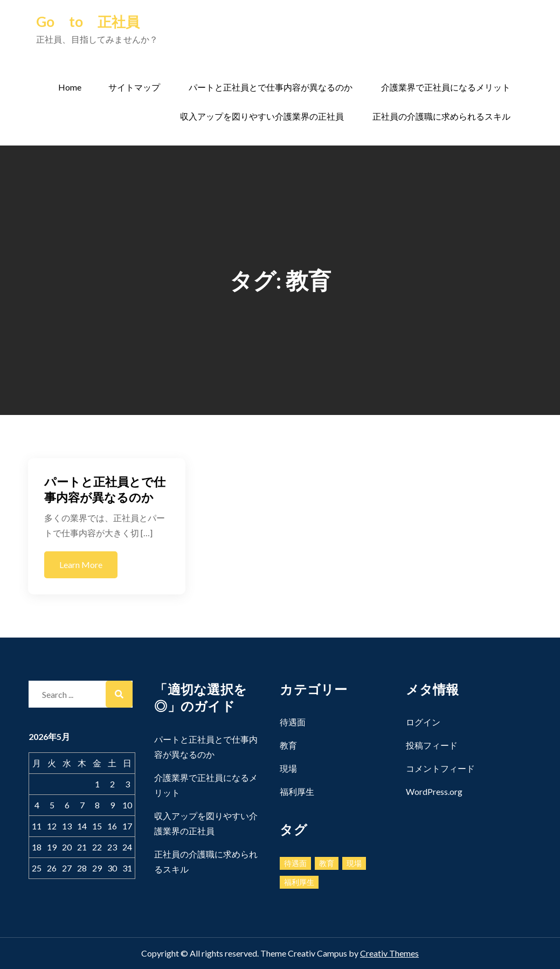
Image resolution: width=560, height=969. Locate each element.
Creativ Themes (389, 953)
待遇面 (293, 722)
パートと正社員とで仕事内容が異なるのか (271, 87)
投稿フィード (432, 745)
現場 (288, 768)
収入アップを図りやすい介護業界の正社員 (262, 116)
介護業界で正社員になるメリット (446, 87)
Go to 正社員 (88, 22)
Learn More (81, 565)
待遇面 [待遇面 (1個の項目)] (295, 863)
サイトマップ (134, 87)
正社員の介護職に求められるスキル (441, 116)
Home (70, 87)
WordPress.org (434, 791)
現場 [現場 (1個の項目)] (354, 863)
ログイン (423, 722)
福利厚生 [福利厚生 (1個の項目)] (299, 882)
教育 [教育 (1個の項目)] (327, 863)
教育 (288, 745)
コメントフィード (440, 768)
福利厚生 (297, 791)
